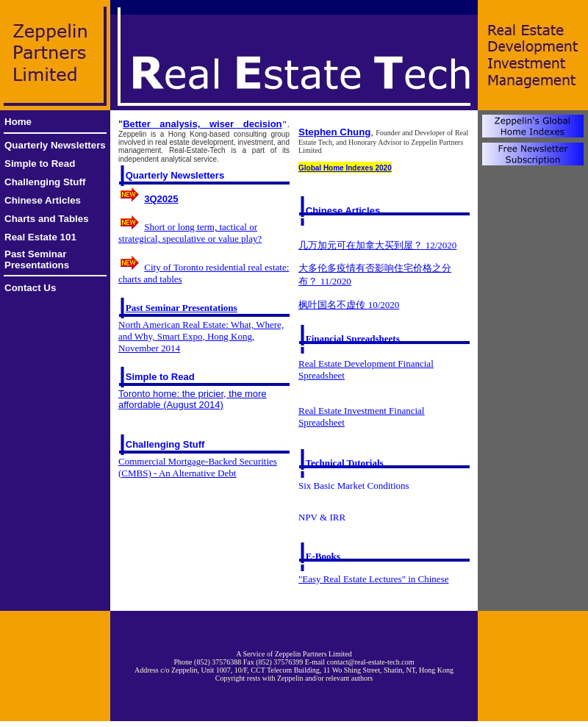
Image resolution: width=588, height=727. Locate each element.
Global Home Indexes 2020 (345, 168)
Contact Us (30, 288)
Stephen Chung (334, 132)
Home (18, 122)
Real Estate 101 (40, 237)
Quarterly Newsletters (55, 145)
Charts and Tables (47, 219)
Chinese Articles (43, 200)
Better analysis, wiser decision (202, 124)
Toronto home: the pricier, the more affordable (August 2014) (193, 399)
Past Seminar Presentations (37, 259)
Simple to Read (40, 164)
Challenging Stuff (45, 182)
